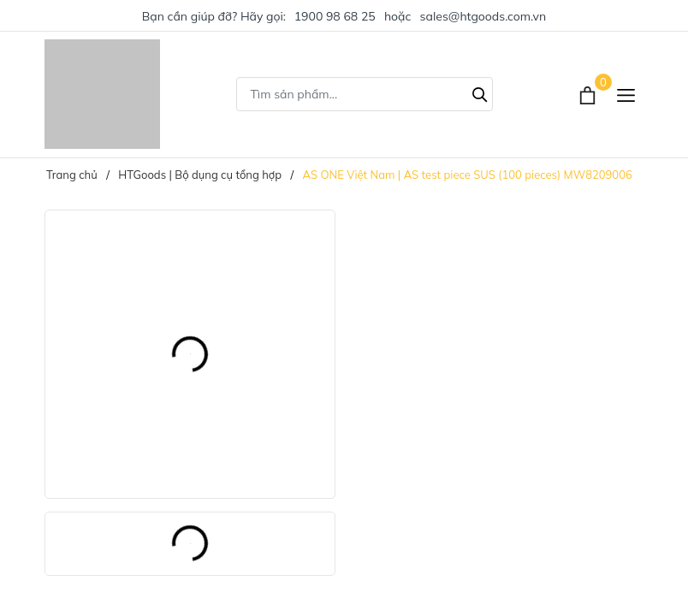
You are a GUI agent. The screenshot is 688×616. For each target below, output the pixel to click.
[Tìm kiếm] (480, 92)
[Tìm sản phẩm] (365, 94)
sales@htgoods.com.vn (483, 16)
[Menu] (626, 95)
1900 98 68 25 (335, 16)
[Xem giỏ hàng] (589, 94)
